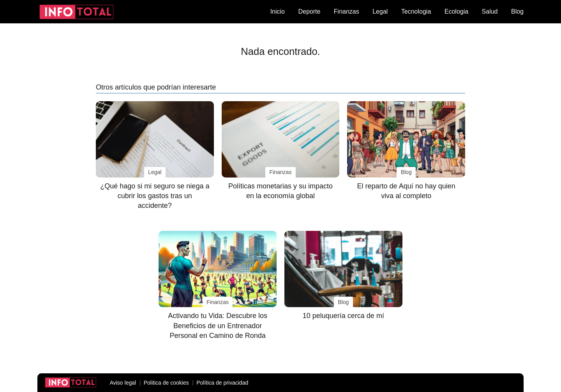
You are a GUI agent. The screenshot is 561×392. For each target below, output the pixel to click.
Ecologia (456, 11)
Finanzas (347, 11)
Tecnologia (416, 11)
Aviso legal (123, 383)
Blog (517, 11)
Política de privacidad (222, 383)
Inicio (278, 11)
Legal (380, 11)
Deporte (309, 11)
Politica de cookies (166, 383)
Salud (490, 11)
